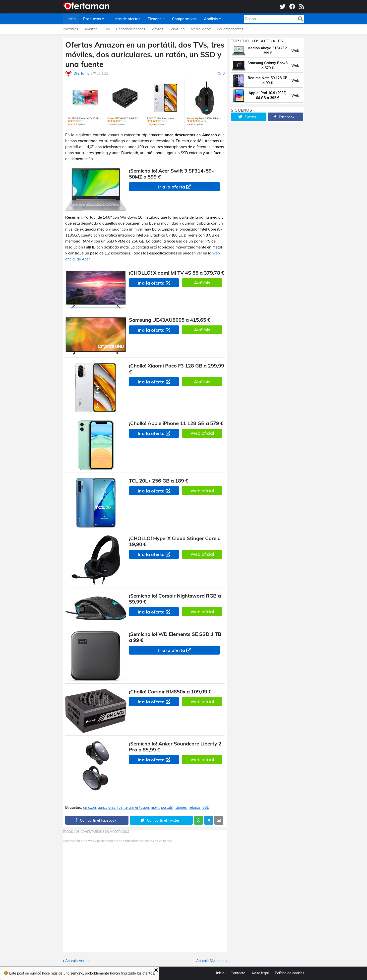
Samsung (177, 29)
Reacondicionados (131, 29)
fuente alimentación (133, 808)
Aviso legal (260, 973)
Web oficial (202, 433)
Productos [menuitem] (92, 19)
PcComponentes (230, 29)
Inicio (220, 973)
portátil (167, 808)
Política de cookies (290, 973)
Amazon (91, 29)
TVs (107, 29)
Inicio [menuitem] (71, 19)
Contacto (238, 973)
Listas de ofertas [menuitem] (126, 19)
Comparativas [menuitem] (184, 19)
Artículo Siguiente (210, 961)
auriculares (107, 808)
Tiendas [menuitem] (154, 19)
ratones (181, 808)
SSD (206, 808)
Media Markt (201, 29)
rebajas (195, 808)
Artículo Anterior (78, 961)
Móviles (157, 29)
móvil (155, 808)
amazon (90, 808)
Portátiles (70, 29)
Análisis (202, 283)
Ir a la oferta (172, 187)
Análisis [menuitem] (211, 19)
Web (295, 51)
